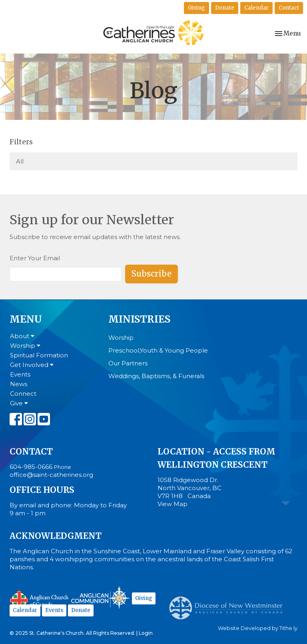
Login (146, 633)
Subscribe (152, 274)
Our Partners (128, 363)
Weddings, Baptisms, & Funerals (156, 376)
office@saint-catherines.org (51, 475)
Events (20, 374)
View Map (172, 504)
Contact (289, 8)
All (20, 161)
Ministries (139, 319)
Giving (196, 8)
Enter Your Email (35, 258)
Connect (23, 394)
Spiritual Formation (39, 355)
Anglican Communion (101, 597)
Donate (225, 8)
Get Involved (32, 365)
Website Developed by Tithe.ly (258, 628)
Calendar (256, 8)
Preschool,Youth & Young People (158, 350)
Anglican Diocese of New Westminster (229, 604)
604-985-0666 (31, 467)
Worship (25, 346)
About (22, 336)
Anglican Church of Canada (39, 599)
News (19, 384)
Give (19, 403)
